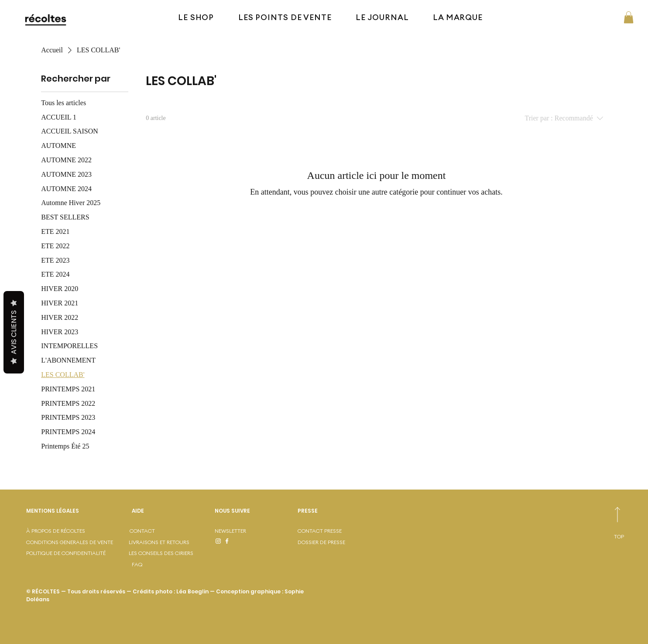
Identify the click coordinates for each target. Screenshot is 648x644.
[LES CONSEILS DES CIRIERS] (170, 553)
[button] (629, 17)
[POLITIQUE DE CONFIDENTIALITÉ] (76, 553)
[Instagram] (218, 541)
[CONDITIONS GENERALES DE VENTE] (79, 543)
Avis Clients (14, 332)
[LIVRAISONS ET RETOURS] (170, 543)
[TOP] (617, 537)
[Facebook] (227, 541)
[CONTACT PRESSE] (329, 531)
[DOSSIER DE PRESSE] (329, 543)
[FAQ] (142, 565)
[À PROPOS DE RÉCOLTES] (73, 531)
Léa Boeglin (192, 591)
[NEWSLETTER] (256, 531)
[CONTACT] (161, 531)
